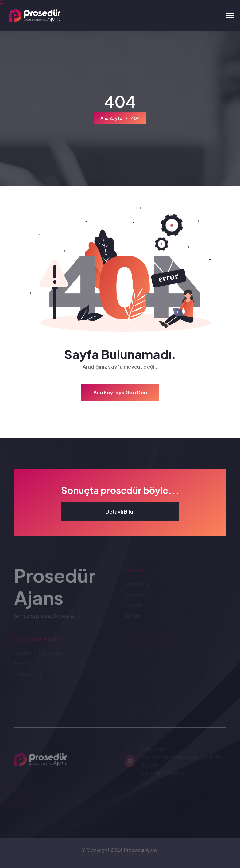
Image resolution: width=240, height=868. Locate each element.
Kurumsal (136, 595)
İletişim (133, 617)
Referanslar (28, 664)
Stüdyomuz (28, 675)
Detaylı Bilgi (120, 512)
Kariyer (133, 606)
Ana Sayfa (111, 118)
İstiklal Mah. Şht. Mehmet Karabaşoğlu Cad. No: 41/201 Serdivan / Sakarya (182, 762)
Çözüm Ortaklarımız (38, 653)
